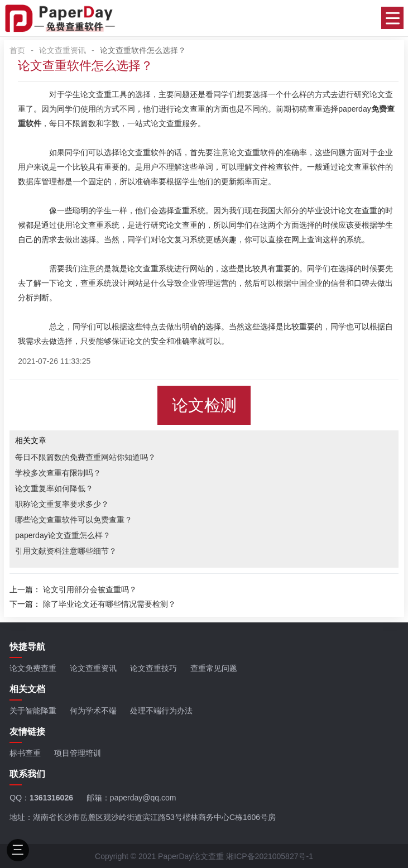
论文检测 (204, 405)
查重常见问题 (214, 668)
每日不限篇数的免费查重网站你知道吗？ (85, 457)
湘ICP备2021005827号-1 (270, 856)
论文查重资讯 (63, 50)
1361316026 (51, 798)
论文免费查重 (33, 668)
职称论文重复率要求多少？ (62, 504)
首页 (17, 50)
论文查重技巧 (153, 668)
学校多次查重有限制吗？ (58, 473)
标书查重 (25, 753)
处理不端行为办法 (161, 711)
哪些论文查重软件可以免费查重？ (74, 520)
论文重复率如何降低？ (54, 488)
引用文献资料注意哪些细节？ (66, 551)
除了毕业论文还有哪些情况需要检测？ (109, 604)
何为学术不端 (93, 711)
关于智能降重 (33, 711)
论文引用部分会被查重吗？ (90, 589)
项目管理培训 (78, 753)
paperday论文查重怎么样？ (63, 535)
